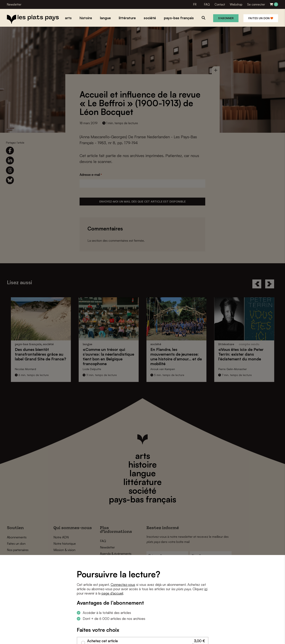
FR (195, 4)
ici (206, 589)
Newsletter (14, 4)
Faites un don (261, 18)
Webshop (236, 4)
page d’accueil (112, 593)
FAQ (207, 4)
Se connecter (256, 4)
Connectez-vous (123, 585)
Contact (220, 4)
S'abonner (226, 18)
